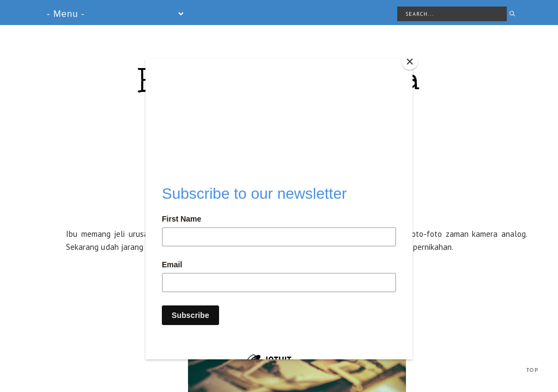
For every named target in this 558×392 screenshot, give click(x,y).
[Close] (410, 62)
